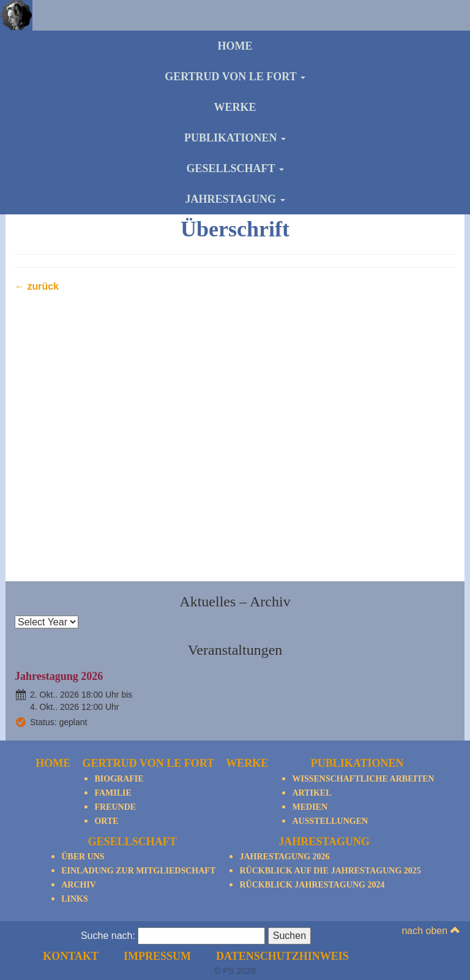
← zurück (37, 286)
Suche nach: (108, 936)
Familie (113, 793)
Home (235, 46)
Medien (310, 807)
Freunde (115, 807)
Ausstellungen (330, 821)
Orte (106, 821)
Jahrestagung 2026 (59, 676)
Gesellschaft (235, 168)
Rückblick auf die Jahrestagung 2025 (330, 871)
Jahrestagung (235, 199)
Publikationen (235, 138)
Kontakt (71, 956)
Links (75, 899)
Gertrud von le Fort (235, 77)
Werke (235, 107)
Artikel (311, 793)
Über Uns (83, 857)
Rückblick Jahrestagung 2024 (312, 885)
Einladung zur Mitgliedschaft (138, 871)
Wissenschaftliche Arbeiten (363, 779)
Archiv (79, 885)
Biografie (119, 779)
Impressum (157, 956)
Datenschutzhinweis (282, 956)
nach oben (431, 931)
